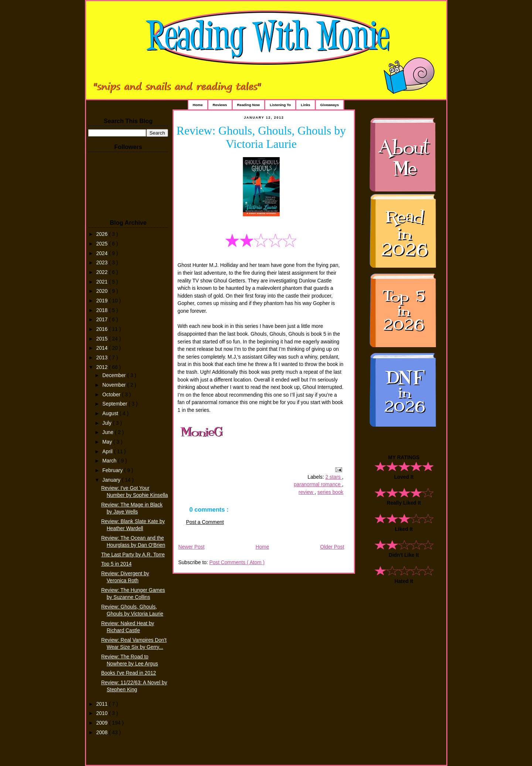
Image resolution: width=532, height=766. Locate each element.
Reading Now (249, 105)
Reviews (220, 105)
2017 (103, 320)
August (111, 413)
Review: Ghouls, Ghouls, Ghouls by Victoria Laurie (261, 137)
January (112, 480)
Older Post (332, 547)
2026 (103, 234)
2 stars (334, 477)
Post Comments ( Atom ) (237, 562)
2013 (103, 358)
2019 (103, 301)
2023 (103, 263)
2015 (103, 339)
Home (198, 105)
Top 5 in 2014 (116, 564)
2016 (103, 329)
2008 (103, 733)
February (113, 470)
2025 (103, 244)
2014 (103, 348)
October (112, 395)
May (108, 442)
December (115, 375)
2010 (103, 713)
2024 (103, 253)
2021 (103, 282)
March (110, 461)
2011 (103, 704)
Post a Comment (205, 522)
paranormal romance (318, 484)
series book (330, 492)
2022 (103, 272)
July (108, 423)
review (307, 492)
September (115, 404)
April (108, 452)
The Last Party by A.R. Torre (133, 555)
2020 (103, 291)
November (115, 385)
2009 (103, 723)
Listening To (280, 105)
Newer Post (192, 547)
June (109, 432)
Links (305, 105)
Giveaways (330, 105)
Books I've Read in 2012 (129, 673)
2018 (103, 310)
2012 (103, 367)
